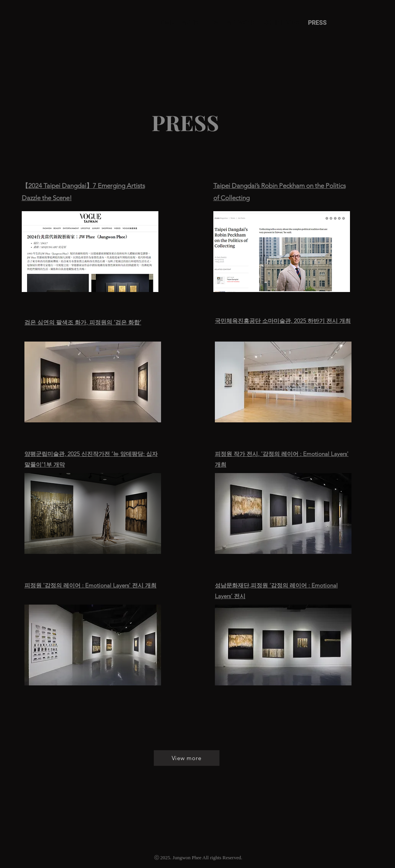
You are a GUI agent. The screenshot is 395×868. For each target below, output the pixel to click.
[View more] (187, 758)
